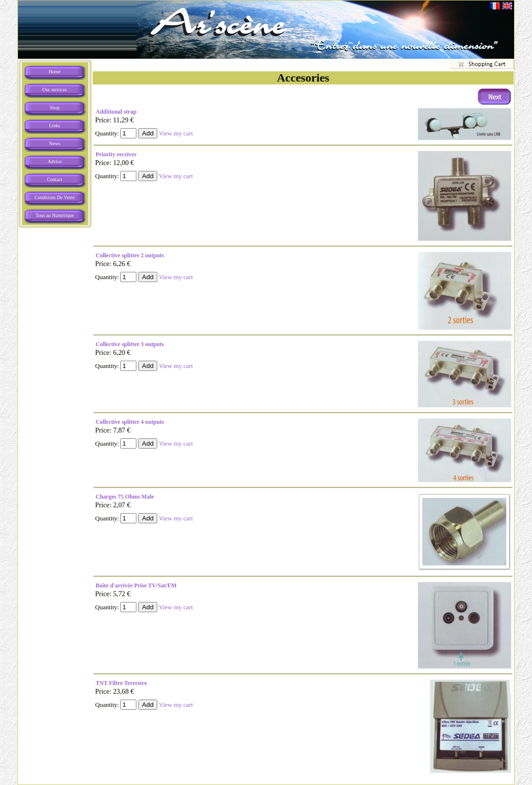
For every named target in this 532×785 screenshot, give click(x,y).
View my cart (176, 133)
